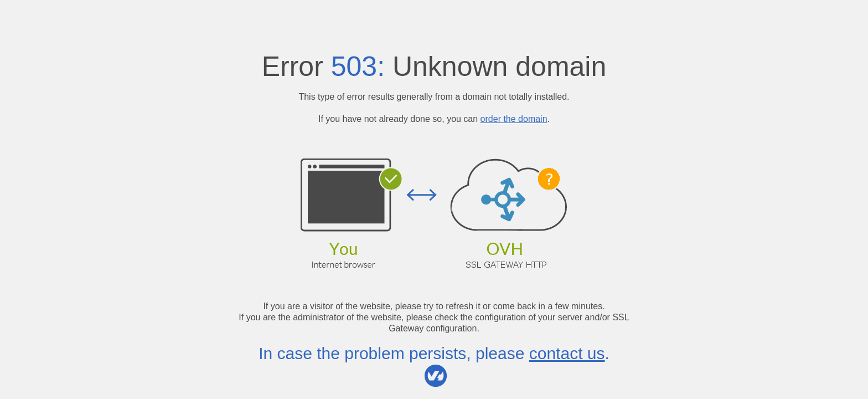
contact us (567, 353)
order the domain (514, 119)
